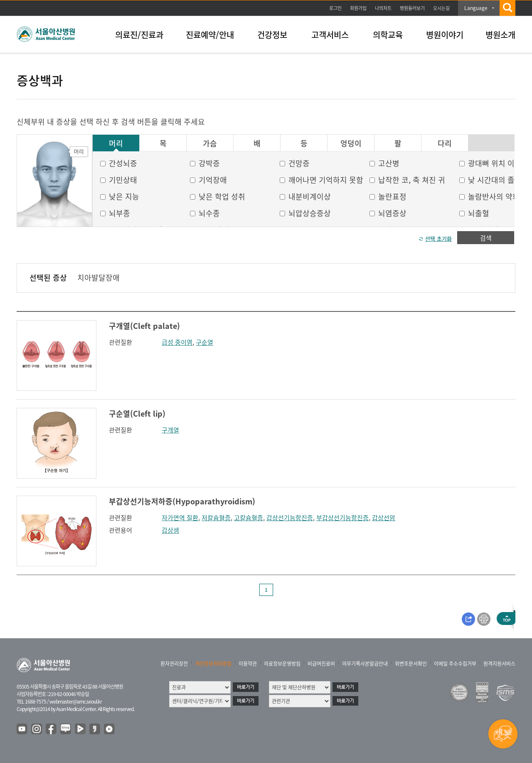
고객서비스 (330, 35)
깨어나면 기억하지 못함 (326, 180)
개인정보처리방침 (213, 664)
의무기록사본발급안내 (365, 664)
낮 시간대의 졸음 (495, 180)
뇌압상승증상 (310, 213)
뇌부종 (119, 213)
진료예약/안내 (210, 35)
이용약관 (248, 664)
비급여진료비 (321, 664)
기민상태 (123, 180)
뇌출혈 (479, 213)
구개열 (170, 430)
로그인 (335, 8)
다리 (445, 143)
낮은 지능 (124, 196)
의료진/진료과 (139, 35)
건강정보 (272, 35)
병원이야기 (445, 35)
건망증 (299, 163)
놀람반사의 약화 (494, 196)
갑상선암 (384, 518)
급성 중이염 (177, 342)
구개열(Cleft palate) (144, 326)
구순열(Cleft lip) (137, 414)
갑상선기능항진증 (290, 518)
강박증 (209, 163)
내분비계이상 (310, 196)
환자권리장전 (174, 664)
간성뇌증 (123, 163)
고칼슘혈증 (249, 518)
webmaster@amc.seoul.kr (76, 701)
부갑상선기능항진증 (342, 518)
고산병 (389, 163)
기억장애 (213, 180)
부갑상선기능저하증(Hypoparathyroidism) (182, 501)
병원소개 (500, 35)
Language (476, 8)
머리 (116, 143)
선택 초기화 (438, 238)
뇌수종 (209, 213)
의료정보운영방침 (282, 664)
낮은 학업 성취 (222, 196)
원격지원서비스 (499, 664)
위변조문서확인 (411, 664)
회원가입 (358, 8)
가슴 (210, 143)
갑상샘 (170, 530)
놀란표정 (392, 196)
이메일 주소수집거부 (455, 664)
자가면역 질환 (180, 518)
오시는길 (441, 8)
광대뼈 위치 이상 (495, 163)
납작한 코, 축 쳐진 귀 (412, 180)
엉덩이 (351, 143)
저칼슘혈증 (216, 518)
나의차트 (383, 8)
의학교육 (388, 35)
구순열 (204, 342)
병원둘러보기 (412, 8)
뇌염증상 (392, 213)
